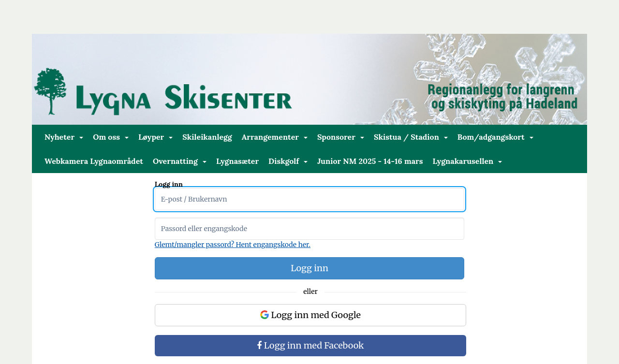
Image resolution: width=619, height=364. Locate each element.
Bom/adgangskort (495, 137)
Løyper (155, 137)
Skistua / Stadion (411, 137)
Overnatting (180, 161)
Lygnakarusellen (468, 161)
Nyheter (64, 137)
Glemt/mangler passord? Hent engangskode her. (233, 245)
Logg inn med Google (310, 315)
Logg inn (309, 268)
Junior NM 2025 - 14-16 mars (370, 161)
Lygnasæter (237, 161)
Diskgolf (288, 161)
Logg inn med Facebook (310, 345)
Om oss (111, 137)
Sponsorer (341, 137)
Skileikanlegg (207, 137)
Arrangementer (275, 137)
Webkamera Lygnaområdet (94, 161)
